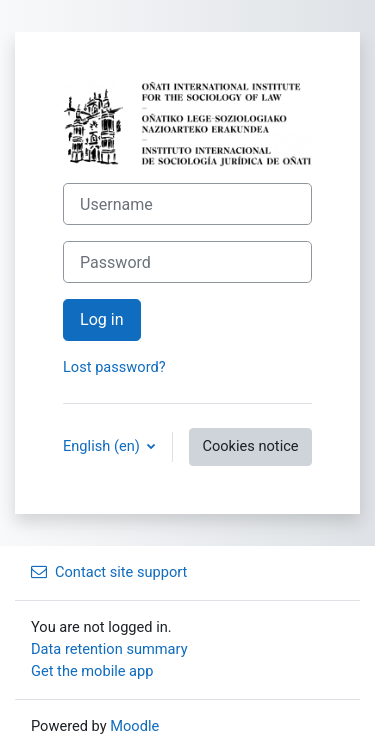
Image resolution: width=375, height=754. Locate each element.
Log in (102, 319)
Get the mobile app (92, 671)
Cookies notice (250, 446)
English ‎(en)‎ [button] (103, 446)
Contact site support (109, 572)
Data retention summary (109, 649)
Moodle (134, 726)
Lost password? (114, 367)
